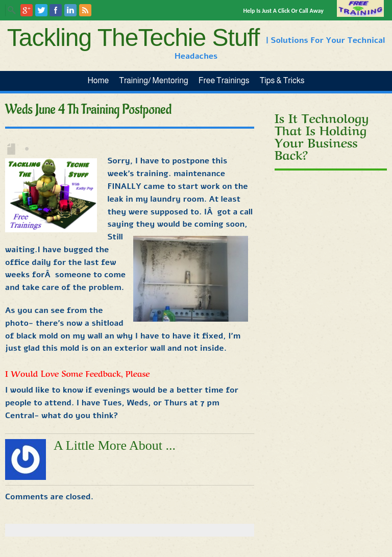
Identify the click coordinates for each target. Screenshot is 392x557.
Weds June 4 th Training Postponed (88, 110)
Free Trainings (224, 80)
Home (98, 80)
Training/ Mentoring (154, 80)
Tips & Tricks (282, 80)
